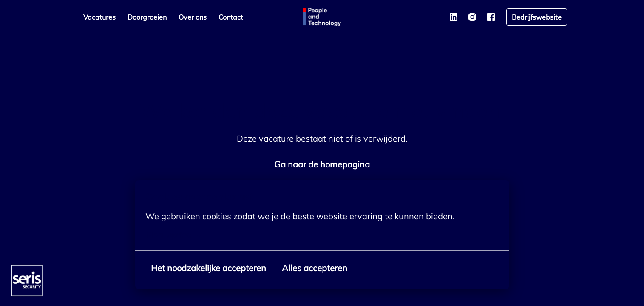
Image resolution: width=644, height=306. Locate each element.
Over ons (193, 17)
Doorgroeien (147, 17)
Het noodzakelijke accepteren (209, 268)
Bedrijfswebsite (537, 17)
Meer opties (173, 235)
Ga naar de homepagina (322, 164)
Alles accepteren (315, 268)
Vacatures (99, 17)
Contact (231, 17)
